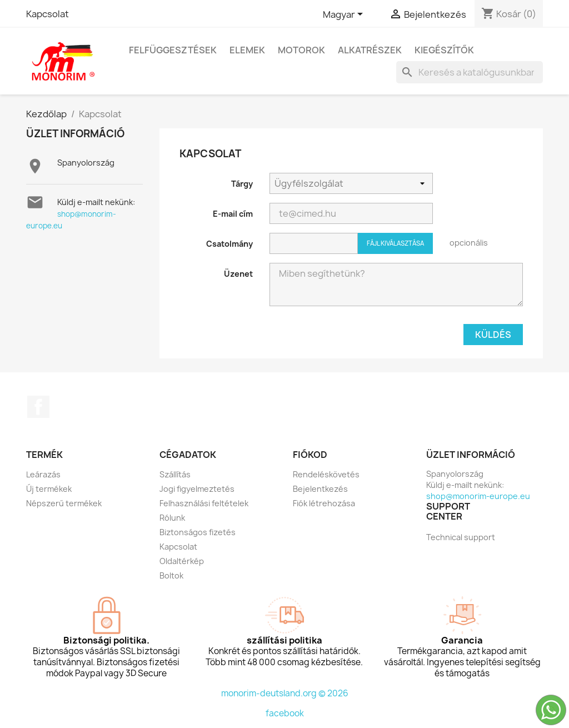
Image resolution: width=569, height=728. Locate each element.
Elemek (247, 50)
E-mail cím (233, 214)
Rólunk (172, 518)
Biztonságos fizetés (198, 532)
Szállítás (175, 474)
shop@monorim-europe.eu (478, 496)
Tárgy (242, 184)
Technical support (461, 537)
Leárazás (43, 474)
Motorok (301, 50)
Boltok (171, 575)
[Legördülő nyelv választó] (345, 15)
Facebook (38, 407)
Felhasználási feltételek (204, 503)
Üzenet (238, 274)
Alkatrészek (370, 50)
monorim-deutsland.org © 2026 (285, 693)
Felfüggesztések (173, 50)
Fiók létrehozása (324, 503)
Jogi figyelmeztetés (197, 489)
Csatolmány (229, 244)
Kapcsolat (48, 14)
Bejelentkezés (320, 489)
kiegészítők (444, 50)
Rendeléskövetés (326, 474)
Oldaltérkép (182, 561)
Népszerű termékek (64, 503)
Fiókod (310, 455)
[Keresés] (470, 72)
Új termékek (49, 489)
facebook (285, 713)
